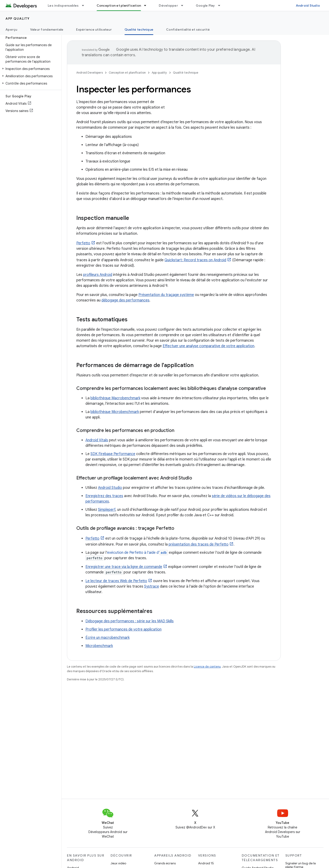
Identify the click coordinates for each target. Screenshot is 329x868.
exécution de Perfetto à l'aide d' (138, 553)
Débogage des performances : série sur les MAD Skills (130, 621)
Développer (168, 5)
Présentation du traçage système (166, 295)
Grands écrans (165, 863)
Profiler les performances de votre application (123, 629)
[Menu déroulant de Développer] (184, 5)
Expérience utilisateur (94, 29)
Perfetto (83, 243)
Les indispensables (63, 5)
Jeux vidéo (118, 863)
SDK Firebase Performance (113, 454)
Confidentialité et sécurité (188, 29)
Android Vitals (97, 440)
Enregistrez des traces (104, 496)
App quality (18, 19)
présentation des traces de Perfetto (199, 544)
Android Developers (90, 73)
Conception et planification (127, 73)
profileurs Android (98, 275)
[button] (30, 69)
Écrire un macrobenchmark (107, 638)
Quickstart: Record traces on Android (195, 260)
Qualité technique (186, 73)
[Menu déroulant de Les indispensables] (85, 5)
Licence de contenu (207, 667)
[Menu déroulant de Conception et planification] (147, 5)
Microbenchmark (99, 646)
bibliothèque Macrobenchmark (115, 398)
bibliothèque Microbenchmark (115, 412)
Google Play (205, 5)
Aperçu (11, 29)
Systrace (152, 586)
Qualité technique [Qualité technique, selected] (139, 29)
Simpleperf (107, 510)
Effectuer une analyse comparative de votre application (208, 346)
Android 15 (206, 863)
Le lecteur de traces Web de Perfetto (116, 581)
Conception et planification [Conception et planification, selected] (119, 5)
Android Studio (308, 5)
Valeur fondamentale (47, 29)
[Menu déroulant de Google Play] (221, 5)
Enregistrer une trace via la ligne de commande (124, 567)
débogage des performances (125, 300)
